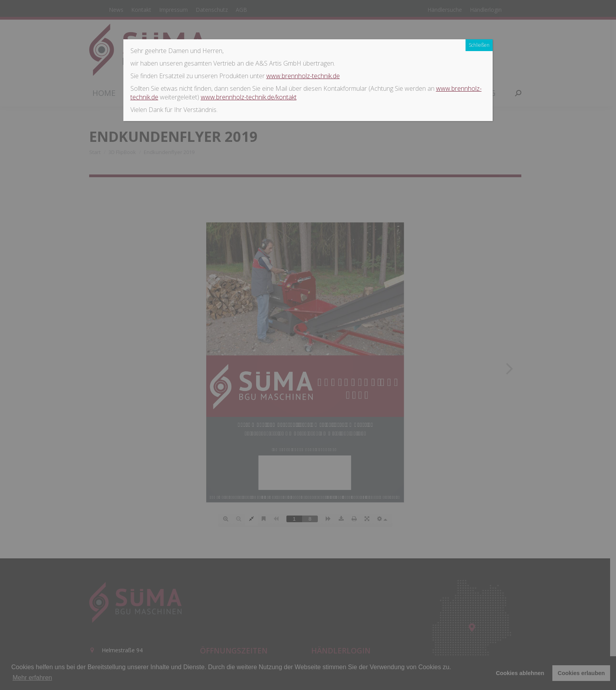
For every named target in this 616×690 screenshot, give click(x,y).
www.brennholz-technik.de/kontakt (249, 97)
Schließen (479, 45)
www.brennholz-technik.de (303, 76)
